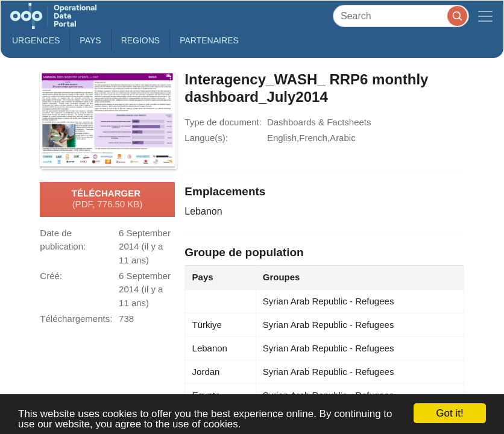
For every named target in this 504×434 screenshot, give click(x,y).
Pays (90, 40)
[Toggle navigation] (485, 16)
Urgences (36, 40)
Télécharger (107, 200)
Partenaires (209, 40)
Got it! (449, 413)
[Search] (401, 16)
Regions (141, 40)
